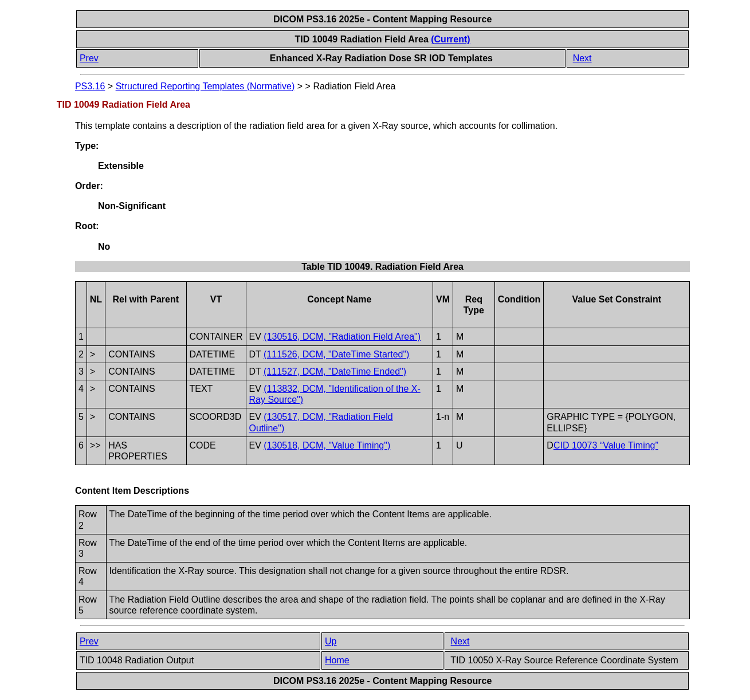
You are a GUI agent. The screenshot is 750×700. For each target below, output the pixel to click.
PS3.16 (90, 86)
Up (331, 641)
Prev (89, 58)
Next (582, 58)
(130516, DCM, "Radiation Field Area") (342, 337)
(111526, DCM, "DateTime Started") (336, 354)
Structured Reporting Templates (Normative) (205, 86)
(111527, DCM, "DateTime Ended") (335, 371)
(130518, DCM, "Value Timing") (327, 445)
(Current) (450, 39)
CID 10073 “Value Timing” (606, 445)
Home (337, 660)
